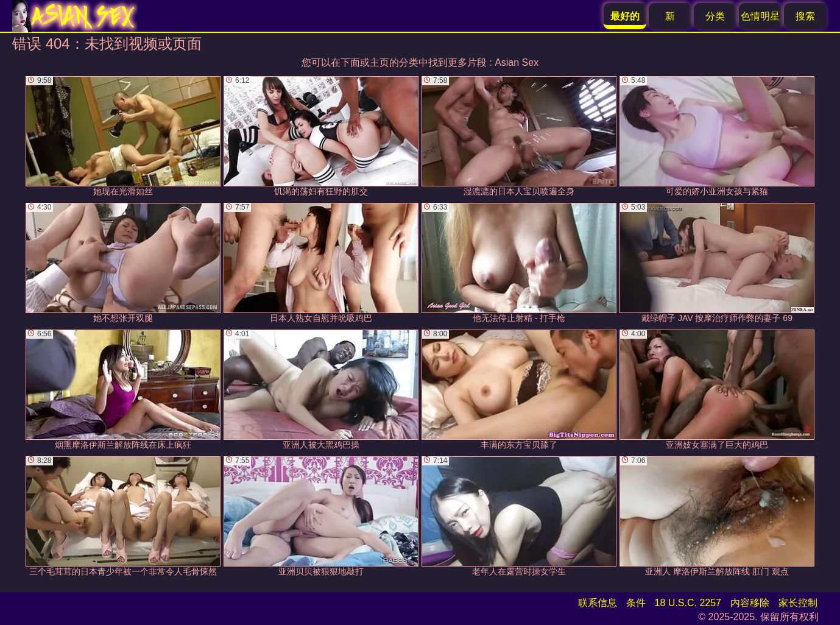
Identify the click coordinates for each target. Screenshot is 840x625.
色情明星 (760, 16)
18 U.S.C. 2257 (688, 603)
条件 (636, 603)
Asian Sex (517, 62)
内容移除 (750, 603)
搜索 (805, 16)
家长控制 (798, 603)
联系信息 (598, 603)
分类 (715, 16)
